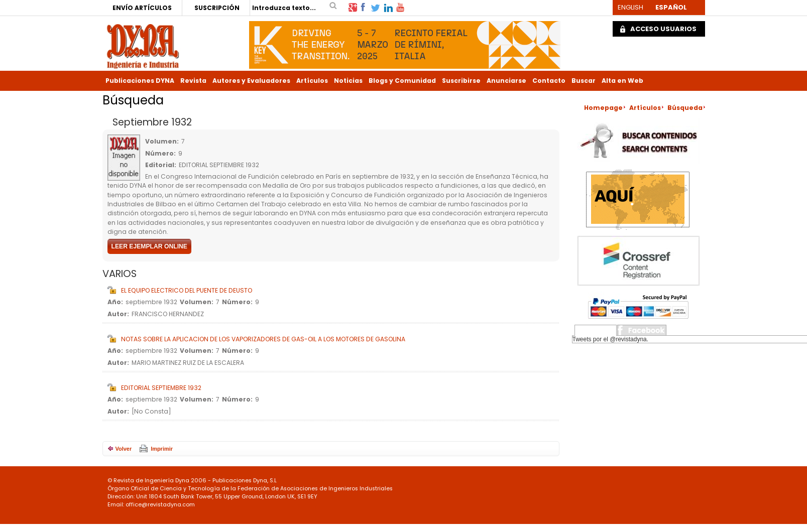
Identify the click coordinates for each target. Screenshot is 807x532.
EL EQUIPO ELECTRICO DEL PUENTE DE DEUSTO (187, 290)
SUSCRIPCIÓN (217, 8)
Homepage (603, 108)
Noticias (348, 81)
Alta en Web (622, 81)
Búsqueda (685, 108)
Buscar (584, 81)
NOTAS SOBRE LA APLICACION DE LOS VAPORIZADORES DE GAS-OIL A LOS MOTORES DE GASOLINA (263, 339)
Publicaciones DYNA (140, 81)
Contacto (549, 81)
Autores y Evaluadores (251, 81)
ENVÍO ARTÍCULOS (142, 8)
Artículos (312, 81)
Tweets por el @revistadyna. (611, 339)
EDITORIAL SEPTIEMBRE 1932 (161, 388)
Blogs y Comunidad (402, 81)
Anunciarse (506, 81)
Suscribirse (461, 81)
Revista (193, 81)
